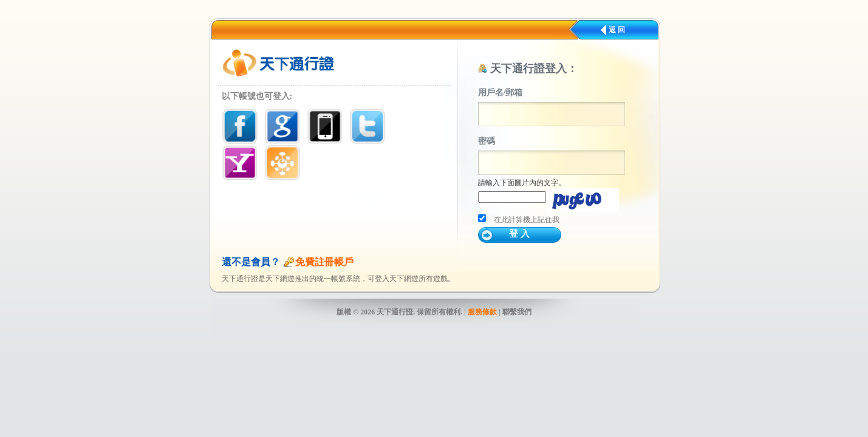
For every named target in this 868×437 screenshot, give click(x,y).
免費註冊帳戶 (324, 262)
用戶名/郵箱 (501, 93)
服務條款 (482, 312)
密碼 (487, 141)
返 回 (617, 30)
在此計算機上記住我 (527, 220)
